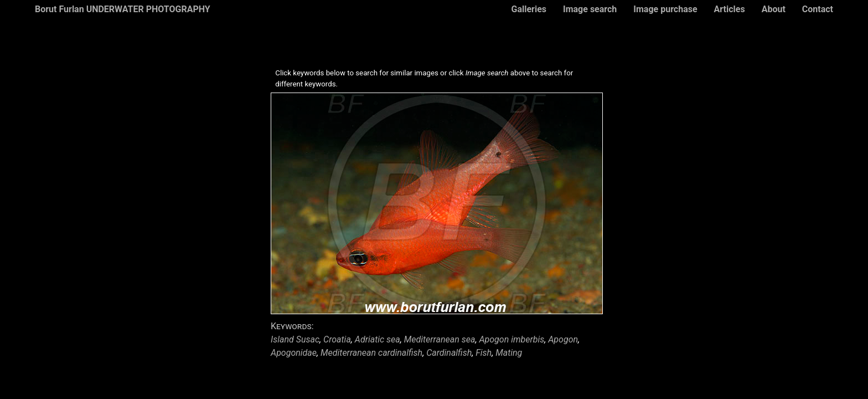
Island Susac (295, 339)
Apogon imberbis (512, 339)
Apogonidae (294, 353)
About (774, 9)
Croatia (337, 339)
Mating (509, 353)
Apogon (563, 339)
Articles (730, 9)
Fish (484, 353)
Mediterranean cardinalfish (371, 353)
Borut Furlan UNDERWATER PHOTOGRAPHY (123, 9)
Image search (590, 9)
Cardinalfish (449, 353)
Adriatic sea (378, 339)
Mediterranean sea (440, 339)
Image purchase (665, 9)
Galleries (529, 9)
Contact (818, 9)
